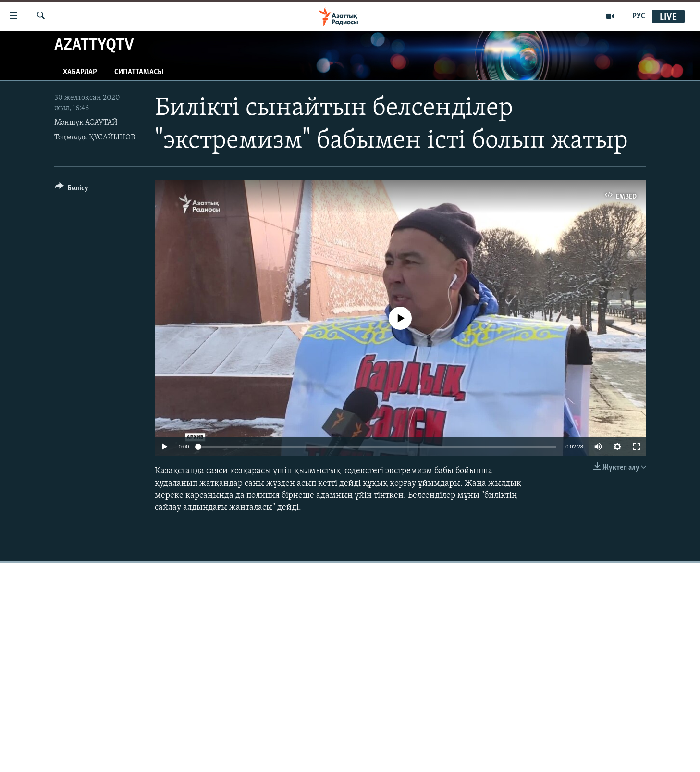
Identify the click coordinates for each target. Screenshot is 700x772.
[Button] (72, 190)
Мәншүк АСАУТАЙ (86, 123)
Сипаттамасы (139, 72)
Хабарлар (80, 72)
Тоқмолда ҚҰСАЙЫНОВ (95, 137)
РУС (639, 16)
